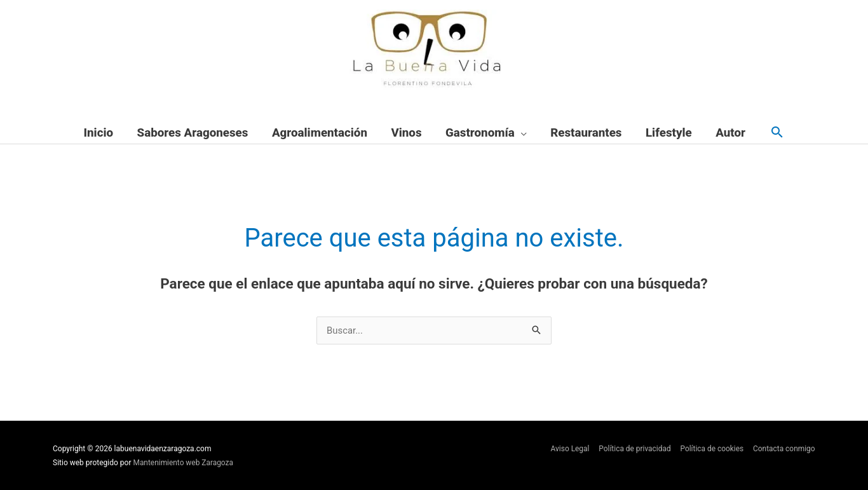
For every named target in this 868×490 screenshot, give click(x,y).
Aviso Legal (568, 449)
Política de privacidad (634, 449)
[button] (777, 133)
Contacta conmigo (784, 449)
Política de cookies (711, 449)
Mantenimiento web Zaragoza (184, 463)
